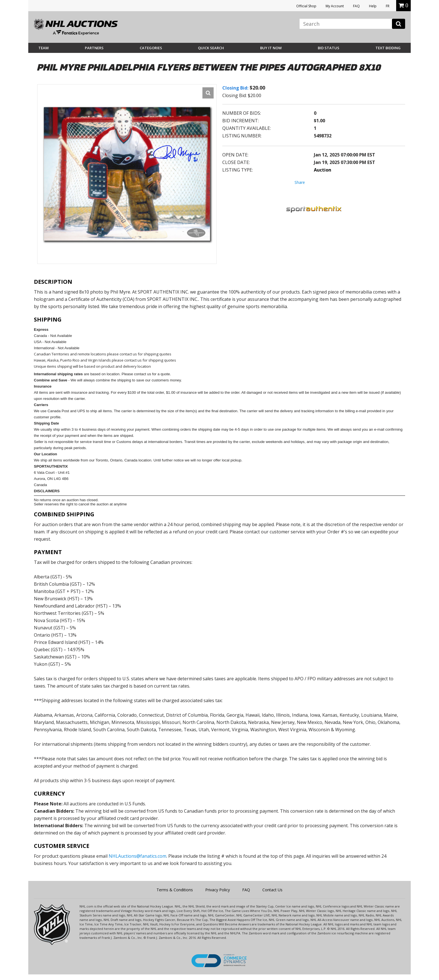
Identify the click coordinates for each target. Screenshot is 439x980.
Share (300, 182)
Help (373, 6)
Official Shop (306, 6)
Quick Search (211, 48)
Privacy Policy (218, 890)
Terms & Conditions (175, 890)
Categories (151, 48)
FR (388, 6)
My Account (335, 6)
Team (44, 48)
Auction (323, 170)
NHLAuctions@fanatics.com (137, 856)
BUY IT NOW (271, 48)
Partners (94, 48)
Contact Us (272, 890)
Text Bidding (388, 48)
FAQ (356, 6)
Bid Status (329, 48)
